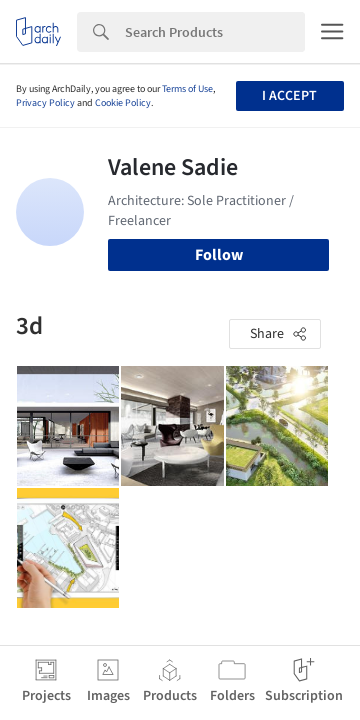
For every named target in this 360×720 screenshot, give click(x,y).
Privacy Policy (45, 103)
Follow (219, 255)
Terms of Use (187, 89)
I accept (289, 96)
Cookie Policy (123, 103)
